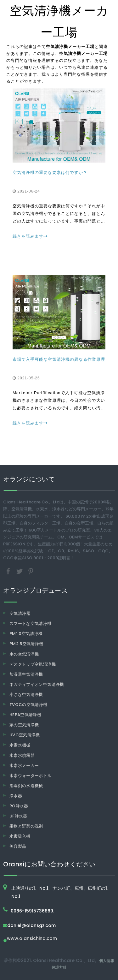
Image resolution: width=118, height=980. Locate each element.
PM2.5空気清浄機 (26, 644)
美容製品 (18, 846)
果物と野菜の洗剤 (26, 826)
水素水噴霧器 (22, 755)
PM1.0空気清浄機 (26, 634)
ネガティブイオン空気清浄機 (37, 684)
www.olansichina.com (32, 939)
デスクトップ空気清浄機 (33, 664)
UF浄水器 (18, 816)
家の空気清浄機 (24, 725)
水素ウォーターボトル (31, 776)
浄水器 (16, 796)
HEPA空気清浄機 (25, 715)
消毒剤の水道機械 (26, 786)
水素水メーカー (24, 766)
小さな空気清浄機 (26, 695)
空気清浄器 (20, 613)
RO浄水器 (19, 806)
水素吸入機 (20, 836)
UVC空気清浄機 (25, 735)
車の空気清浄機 (24, 654)
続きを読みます (30, 236)
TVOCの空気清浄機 (28, 705)
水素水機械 (20, 745)
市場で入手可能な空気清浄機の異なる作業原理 (59, 359)
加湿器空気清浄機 (26, 674)
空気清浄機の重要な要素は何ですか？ (50, 172)
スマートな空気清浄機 (31, 624)
